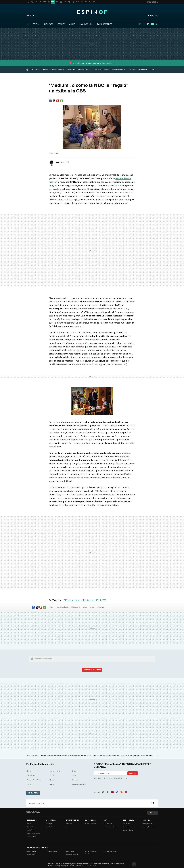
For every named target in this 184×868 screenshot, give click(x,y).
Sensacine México (71, 851)
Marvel (106, 70)
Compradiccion (128, 830)
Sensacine (69, 824)
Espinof (92, 12)
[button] (63, 162)
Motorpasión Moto (110, 827)
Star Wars (132, 70)
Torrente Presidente (58, 70)
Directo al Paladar (90, 824)
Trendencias (127, 824)
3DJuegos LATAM (51, 851)
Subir (151, 813)
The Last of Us (96, 70)
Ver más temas (33, 793)
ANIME (72, 24)
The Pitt (52, 784)
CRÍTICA (36, 24)
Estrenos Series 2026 (93, 756)
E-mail (61, 101)
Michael (46, 70)
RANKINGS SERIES (105, 24)
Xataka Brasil (31, 855)
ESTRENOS (49, 24)
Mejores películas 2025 (64, 756)
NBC (93, 607)
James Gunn (71, 70)
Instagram (140, 24)
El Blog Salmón (147, 824)
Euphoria (75, 780)
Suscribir (133, 773)
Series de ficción (63, 607)
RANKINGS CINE (86, 24)
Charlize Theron (83, 70)
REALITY (61, 24)
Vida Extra (49, 827)
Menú (33, 15)
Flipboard (148, 24)
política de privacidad (121, 778)
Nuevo (151, 15)
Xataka (29, 824)
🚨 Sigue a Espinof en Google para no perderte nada (90, 63)
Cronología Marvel (139, 756)
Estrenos (30, 771)
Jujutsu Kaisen (143, 70)
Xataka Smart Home (33, 833)
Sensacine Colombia (72, 855)
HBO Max (30, 784)
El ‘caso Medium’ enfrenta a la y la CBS (85, 600)
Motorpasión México (110, 851)
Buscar (153, 803)
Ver (93, 670)
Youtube (152, 24)
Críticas (75, 771)
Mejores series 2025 (47, 756)
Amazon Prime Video (34, 780)
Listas (74, 775)
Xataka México (32, 851)
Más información (92, 866)
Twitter (156, 24)
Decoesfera (127, 827)
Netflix (152, 70)
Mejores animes (125, 756)
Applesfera (30, 830)
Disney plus (31, 775)
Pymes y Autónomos (149, 827)
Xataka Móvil (31, 827)
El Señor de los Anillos (119, 70)
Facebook (144, 24)
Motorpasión (108, 824)
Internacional (76, 607)
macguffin (83, 343)
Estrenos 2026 (79, 756)
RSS (122, 792)
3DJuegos (49, 824)
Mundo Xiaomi (32, 837)
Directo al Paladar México (90, 852)
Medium (101, 607)
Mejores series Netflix (109, 756)
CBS (86, 607)
